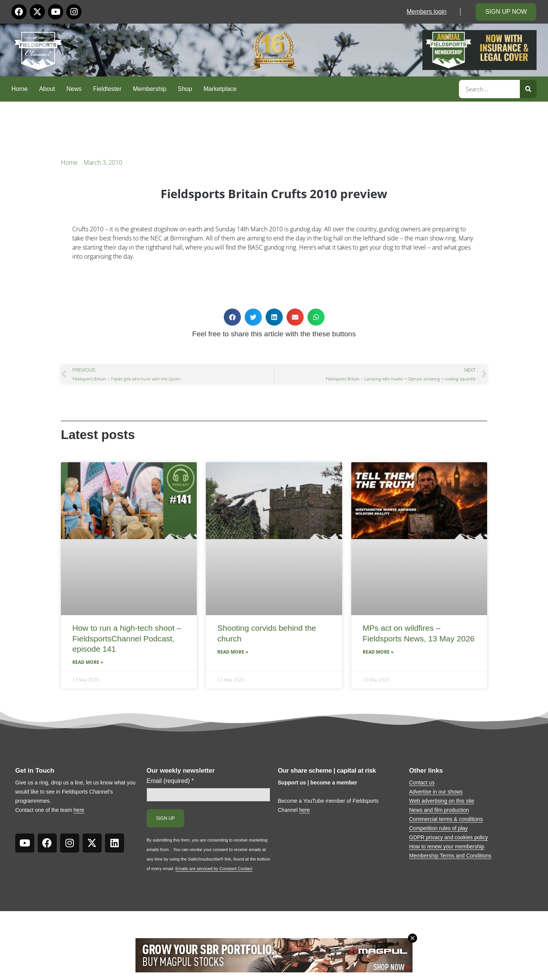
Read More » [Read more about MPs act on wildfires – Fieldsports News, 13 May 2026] (378, 652)
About (47, 89)
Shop (185, 89)
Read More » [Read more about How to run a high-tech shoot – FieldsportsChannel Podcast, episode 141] (88, 662)
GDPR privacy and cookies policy (448, 837)
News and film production (439, 810)
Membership (150, 89)
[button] (232, 317)
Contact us (422, 783)
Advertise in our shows (436, 792)
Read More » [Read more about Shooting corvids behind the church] (233, 652)
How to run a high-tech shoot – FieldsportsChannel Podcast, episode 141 (127, 638)
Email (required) (170, 781)
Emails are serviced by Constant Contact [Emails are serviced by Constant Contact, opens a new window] (214, 869)
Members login (426, 12)
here (79, 810)
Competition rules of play (438, 828)
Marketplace (220, 89)
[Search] (528, 89)
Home (20, 89)
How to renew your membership (447, 846)
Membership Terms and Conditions (450, 856)
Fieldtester (108, 89)
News (74, 89)
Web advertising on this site (442, 801)
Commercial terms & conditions (446, 819)
